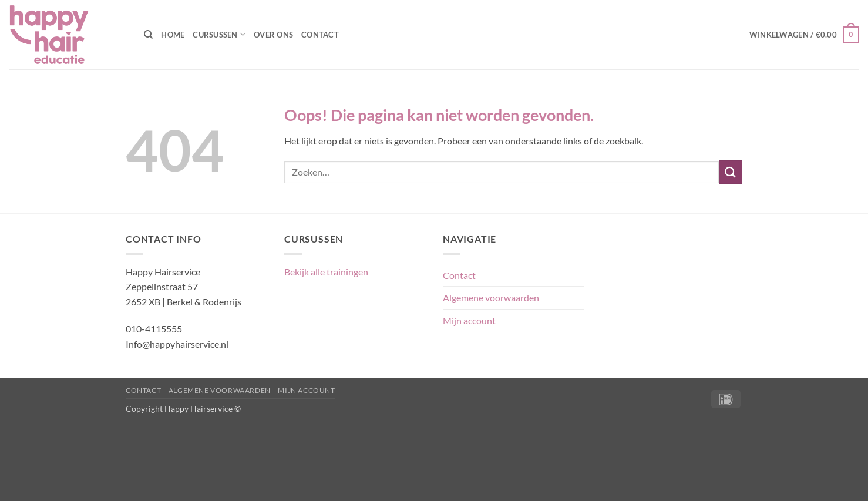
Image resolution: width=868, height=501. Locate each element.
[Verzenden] (731, 172)
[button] (804, 35)
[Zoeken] (148, 35)
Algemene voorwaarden (491, 297)
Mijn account (469, 320)
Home (173, 35)
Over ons (273, 35)
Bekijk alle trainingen (326, 272)
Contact (320, 35)
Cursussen (219, 34)
